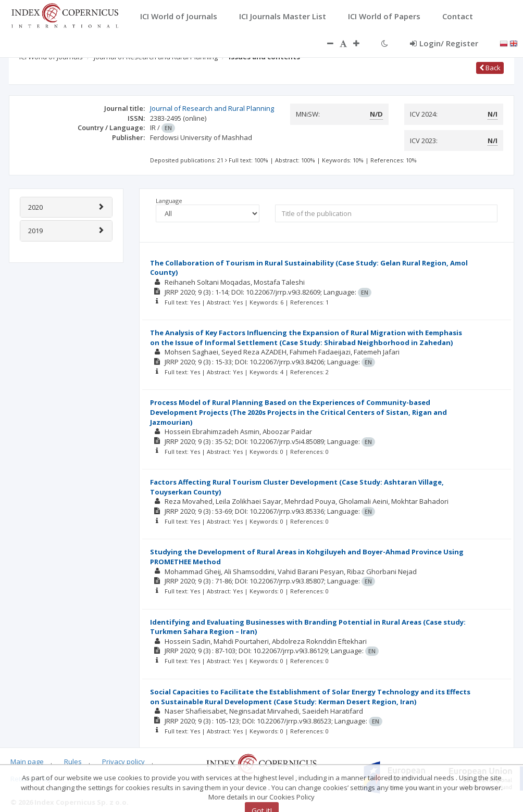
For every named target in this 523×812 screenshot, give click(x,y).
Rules (73, 762)
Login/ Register (444, 43)
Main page (27, 762)
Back (490, 68)
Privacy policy (123, 762)
